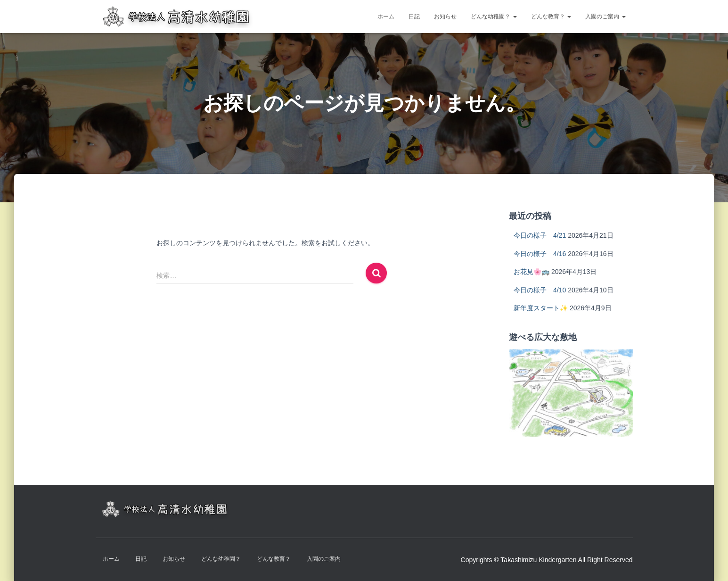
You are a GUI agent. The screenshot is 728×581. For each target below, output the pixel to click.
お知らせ (445, 17)
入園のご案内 (605, 17)
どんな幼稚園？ (494, 17)
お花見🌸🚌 (532, 272)
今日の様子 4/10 (540, 290)
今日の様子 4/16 (540, 254)
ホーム (386, 17)
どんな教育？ (551, 17)
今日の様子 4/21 (540, 235)
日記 (414, 17)
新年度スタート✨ (541, 308)
